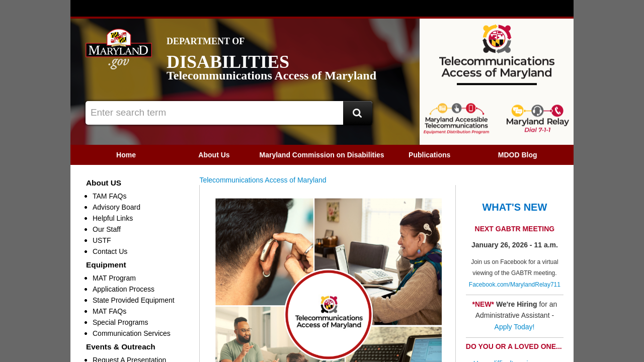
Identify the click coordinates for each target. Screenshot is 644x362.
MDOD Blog (518, 155)
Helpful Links (113, 218)
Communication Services (132, 333)
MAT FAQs (109, 311)
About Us (214, 155)
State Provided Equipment (134, 300)
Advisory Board (116, 207)
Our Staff (107, 229)
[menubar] (322, 155)
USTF (102, 240)
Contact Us (110, 251)
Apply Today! (516, 327)
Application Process (124, 289)
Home (126, 155)
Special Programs (120, 322)
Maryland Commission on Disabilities (321, 155)
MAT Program (114, 278)
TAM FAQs (109, 196)
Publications (429, 155)
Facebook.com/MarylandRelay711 (515, 285)
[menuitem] (126, 155)
